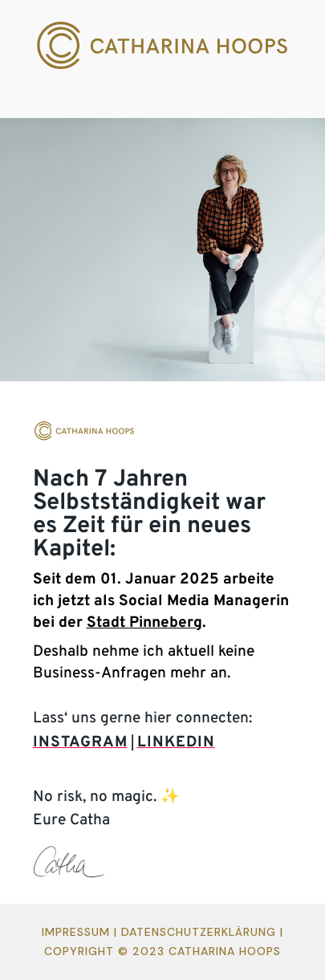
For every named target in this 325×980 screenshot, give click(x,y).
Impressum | (81, 932)
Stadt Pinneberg (144, 623)
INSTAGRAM (80, 742)
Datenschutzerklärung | (202, 932)
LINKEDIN (176, 742)
